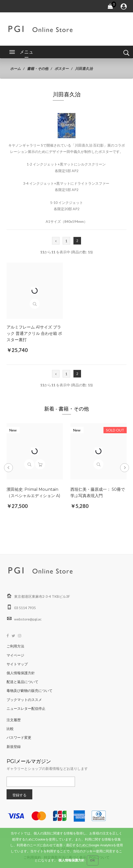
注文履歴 (14, 720)
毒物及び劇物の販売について (30, 690)
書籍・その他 (38, 69)
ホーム (15, 69)
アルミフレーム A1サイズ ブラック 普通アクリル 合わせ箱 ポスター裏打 (34, 333)
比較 (10, 729)
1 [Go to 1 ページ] (66, 241)
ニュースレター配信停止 (26, 708)
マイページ (15, 655)
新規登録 (14, 747)
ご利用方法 (15, 646)
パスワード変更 (19, 737)
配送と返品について (22, 682)
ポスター (62, 69)
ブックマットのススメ (24, 700)
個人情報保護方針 (21, 673)
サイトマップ (17, 664)
